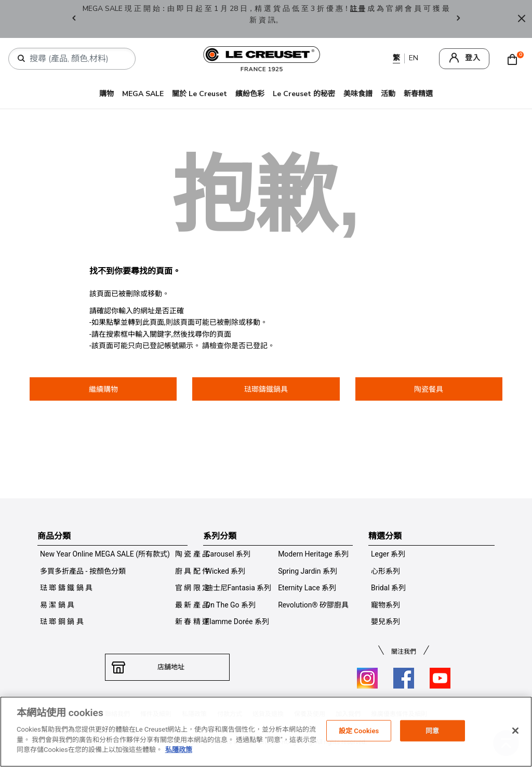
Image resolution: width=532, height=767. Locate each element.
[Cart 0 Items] (515, 59)
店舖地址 (167, 667)
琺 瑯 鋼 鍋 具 (62, 621)
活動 (388, 94)
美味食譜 (358, 94)
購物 (107, 94)
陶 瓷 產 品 (192, 554)
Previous (74, 19)
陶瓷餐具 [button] (429, 389)
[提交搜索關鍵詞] (21, 59)
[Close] (522, 19)
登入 (473, 58)
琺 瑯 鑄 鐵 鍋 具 (66, 588)
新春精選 (418, 94)
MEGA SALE (143, 94)
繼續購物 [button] (103, 389)
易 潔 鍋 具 (57, 605)
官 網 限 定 (192, 588)
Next (458, 19)
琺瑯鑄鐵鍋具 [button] (266, 389)
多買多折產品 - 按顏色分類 (83, 571)
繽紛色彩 (250, 94)
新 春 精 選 (192, 621)
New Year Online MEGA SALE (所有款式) (105, 554)
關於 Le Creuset (199, 94)
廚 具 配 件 (192, 571)
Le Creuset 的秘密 (304, 94)
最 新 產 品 (192, 605)
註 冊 (363, 9)
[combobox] (76, 59)
